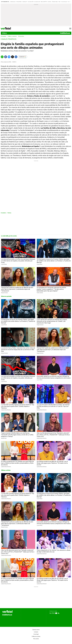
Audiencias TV (25, 2)
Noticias (9, 213)
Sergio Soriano (4, 293)
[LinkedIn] (16, 57)
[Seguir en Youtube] (56, 613)
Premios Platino (19, 2)
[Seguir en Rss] (59, 613)
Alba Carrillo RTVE (44, 2)
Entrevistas (21, 36)
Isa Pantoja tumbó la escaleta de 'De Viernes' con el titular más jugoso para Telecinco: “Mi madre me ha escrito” (52, 463)
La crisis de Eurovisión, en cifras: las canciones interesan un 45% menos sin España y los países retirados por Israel (18, 261)
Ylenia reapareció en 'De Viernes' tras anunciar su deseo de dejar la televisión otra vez (54, 551)
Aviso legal (36, 634)
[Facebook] (6, 57)
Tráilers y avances (12, 36)
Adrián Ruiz (4, 438)
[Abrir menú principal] (70, 29)
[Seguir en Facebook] (52, 613)
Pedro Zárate (40, 293)
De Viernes (50, 2)
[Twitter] (13, 57)
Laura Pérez (4, 264)
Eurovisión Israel (37, 2)
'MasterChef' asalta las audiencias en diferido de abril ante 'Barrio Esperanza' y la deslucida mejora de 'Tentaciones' (17, 289)
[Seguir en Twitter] (50, 613)
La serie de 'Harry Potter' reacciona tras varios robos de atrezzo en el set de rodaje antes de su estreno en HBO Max (18, 350)
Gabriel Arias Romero (6, 410)
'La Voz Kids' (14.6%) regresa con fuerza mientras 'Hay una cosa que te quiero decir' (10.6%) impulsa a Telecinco (18, 406)
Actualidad (3, 36)
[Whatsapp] (2, 57)
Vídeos (4, 33)
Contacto (36, 632)
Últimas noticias (6, 470)
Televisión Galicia (55, 2)
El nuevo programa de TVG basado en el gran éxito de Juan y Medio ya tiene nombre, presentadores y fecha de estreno (17, 463)
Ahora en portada (6, 296)
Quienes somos (36, 630)
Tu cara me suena (64, 2)
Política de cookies (36, 636)
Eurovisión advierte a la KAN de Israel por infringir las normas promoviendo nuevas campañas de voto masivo (54, 377)
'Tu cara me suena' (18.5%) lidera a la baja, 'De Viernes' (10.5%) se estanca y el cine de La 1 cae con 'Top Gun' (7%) (53, 406)
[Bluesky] (9, 57)
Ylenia (59, 2)
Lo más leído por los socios (9, 236)
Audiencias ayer (13, 2)
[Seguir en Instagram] (54, 613)
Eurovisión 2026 (31, 2)
